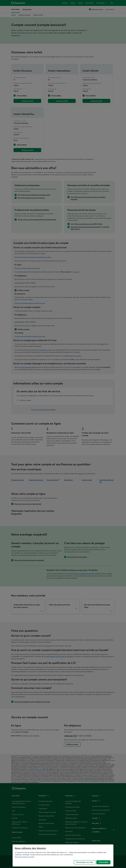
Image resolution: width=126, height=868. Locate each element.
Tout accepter (103, 862)
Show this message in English (25, 857)
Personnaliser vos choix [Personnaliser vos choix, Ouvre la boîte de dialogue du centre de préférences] (85, 862)
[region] (63, 855)
